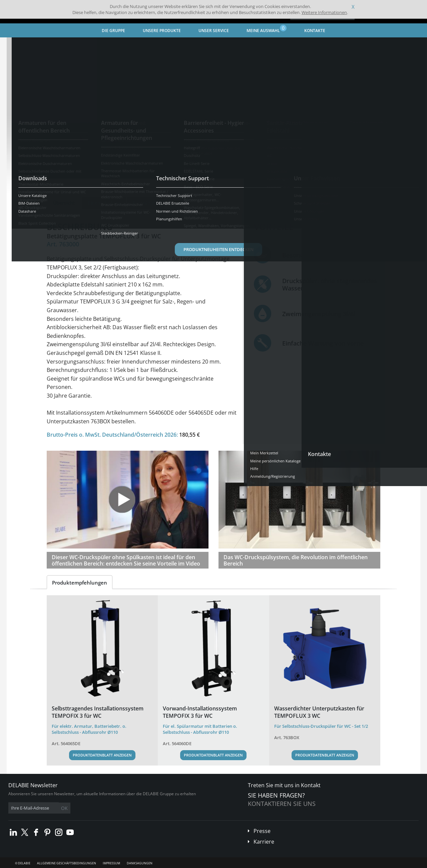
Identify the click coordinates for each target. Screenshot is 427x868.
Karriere (264, 842)
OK (114, 808)
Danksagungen (140, 863)
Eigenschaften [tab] (104, 203)
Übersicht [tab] (64, 203)
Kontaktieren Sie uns (282, 804)
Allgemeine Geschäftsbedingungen (67, 863)
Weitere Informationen (324, 12)
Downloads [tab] (146, 203)
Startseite (25, 45)
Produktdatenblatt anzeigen (102, 755)
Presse (262, 831)
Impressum (111, 863)
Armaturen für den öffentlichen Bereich (122, 45)
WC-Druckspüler (184, 45)
